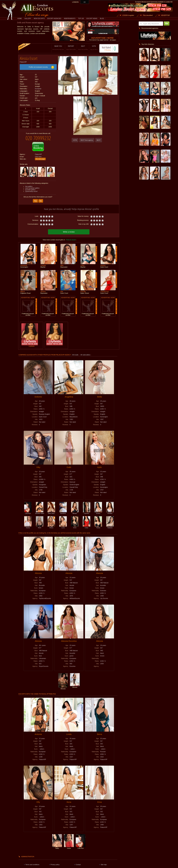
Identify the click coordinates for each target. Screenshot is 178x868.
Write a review (69, 229)
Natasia (110, 524)
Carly (87, 524)
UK (85, 2)
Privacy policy (55, 862)
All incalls (75, 352)
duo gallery (29, 184)
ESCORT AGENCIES (54, 18)
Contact (78, 862)
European (38, 88)
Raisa (98, 524)
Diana (51, 524)
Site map (104, 862)
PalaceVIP (23, 61)
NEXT (80, 48)
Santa (28, 524)
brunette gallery (30, 188)
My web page (40, 157)
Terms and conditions (32, 862)
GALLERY (28, 18)
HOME (20, 18)
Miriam (75, 510)
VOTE (91, 48)
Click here (38, 155)
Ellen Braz (51, 510)
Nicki (40, 524)
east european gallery (32, 186)
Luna (63, 524)
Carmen (87, 510)
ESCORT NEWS (92, 18)
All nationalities (85, 352)
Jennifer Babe (40, 510)
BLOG (102, 18)
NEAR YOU (55, 48)
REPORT (68, 48)
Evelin (98, 510)
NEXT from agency (87, 140)
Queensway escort (31, 189)
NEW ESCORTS (39, 18)
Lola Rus (28, 510)
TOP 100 (81, 18)
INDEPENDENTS (70, 18)
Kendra (110, 510)
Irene (75, 524)
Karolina (63, 510)
